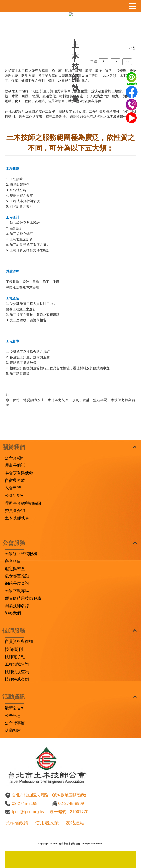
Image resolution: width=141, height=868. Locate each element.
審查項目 (13, 561)
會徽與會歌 (15, 480)
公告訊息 (13, 716)
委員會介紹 (15, 511)
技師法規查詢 (17, 672)
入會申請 (13, 488)
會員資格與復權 (19, 641)
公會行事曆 (15, 723)
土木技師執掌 (17, 518)
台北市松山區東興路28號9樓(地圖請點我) (49, 795)
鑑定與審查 (15, 569)
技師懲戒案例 (17, 679)
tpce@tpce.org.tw (28, 812)
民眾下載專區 (17, 591)
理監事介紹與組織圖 (23, 503)
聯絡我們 (13, 613)
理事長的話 (15, 465)
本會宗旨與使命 (19, 473)
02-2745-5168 (25, 803)
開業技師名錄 (17, 606)
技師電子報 (15, 657)
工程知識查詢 (17, 664)
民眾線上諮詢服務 (21, 554)
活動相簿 (13, 730)
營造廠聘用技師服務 (23, 598)
